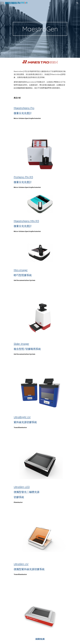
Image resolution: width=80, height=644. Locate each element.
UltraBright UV (22, 417)
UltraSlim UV (21, 564)
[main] (40, 29)
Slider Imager (21, 344)
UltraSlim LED (22, 487)
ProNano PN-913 (23, 177)
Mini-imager (21, 270)
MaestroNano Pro (24, 108)
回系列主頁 (40, 639)
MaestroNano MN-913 (26, 221)
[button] (3, 3)
